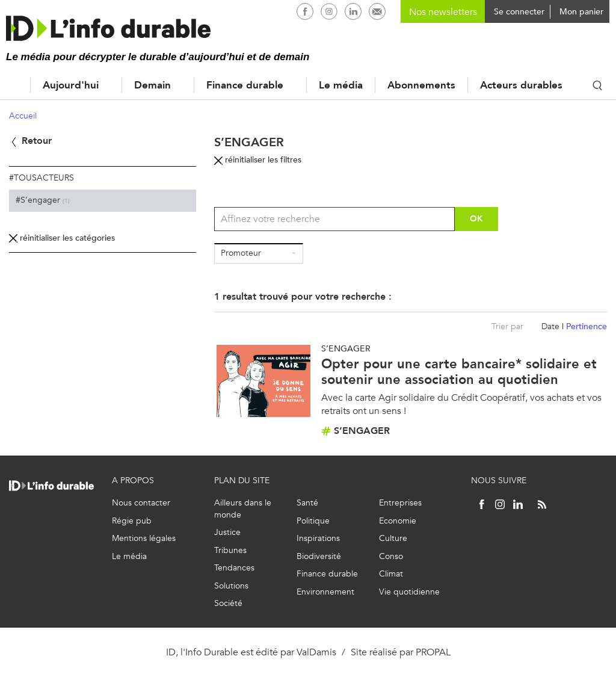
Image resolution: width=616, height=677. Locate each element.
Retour (30, 141)
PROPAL (433, 652)
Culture (393, 538)
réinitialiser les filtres (258, 160)
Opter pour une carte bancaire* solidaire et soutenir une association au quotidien (459, 372)
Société (228, 603)
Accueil (12, 85)
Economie (398, 521)
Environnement (325, 592)
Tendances (234, 568)
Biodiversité (319, 556)
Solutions (231, 586)
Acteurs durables (521, 85)
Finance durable (245, 85)
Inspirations (318, 538)
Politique (313, 521)
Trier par (507, 326)
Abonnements (421, 85)
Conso (391, 556)
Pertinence (587, 326)
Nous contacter (141, 503)
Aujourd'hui (71, 85)
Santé (307, 503)
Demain (152, 85)
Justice (227, 532)
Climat (391, 574)
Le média (341, 85)
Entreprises (400, 503)
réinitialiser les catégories (62, 238)
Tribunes (230, 550)
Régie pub (132, 521)
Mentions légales (144, 538)
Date (550, 326)
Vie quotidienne (409, 592)
